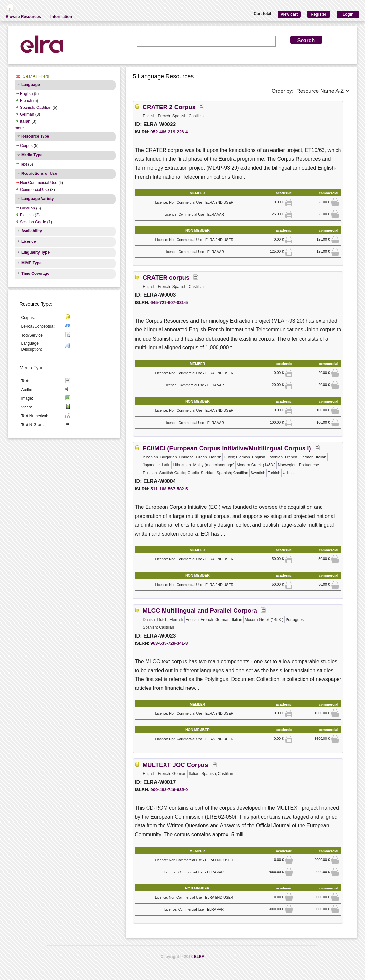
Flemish (27, 215)
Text (24, 164)
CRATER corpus (166, 278)
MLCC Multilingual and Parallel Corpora (200, 611)
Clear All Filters (36, 76)
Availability (32, 231)
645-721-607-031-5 (169, 302)
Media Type (32, 155)
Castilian (27, 208)
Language (31, 85)
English (26, 94)
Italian (25, 121)
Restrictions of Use (39, 174)
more (19, 128)
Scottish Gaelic (33, 222)
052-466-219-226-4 (169, 132)
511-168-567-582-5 (169, 489)
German (27, 114)
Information (61, 17)
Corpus (26, 146)
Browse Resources (23, 17)
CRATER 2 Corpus (169, 107)
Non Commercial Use (39, 183)
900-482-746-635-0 (169, 790)
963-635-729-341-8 (169, 643)
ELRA (199, 957)
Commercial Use (35, 190)
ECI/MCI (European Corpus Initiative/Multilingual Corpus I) (227, 448)
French (26, 101)
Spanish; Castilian (36, 108)
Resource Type (35, 136)
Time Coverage (35, 274)
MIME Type (31, 263)
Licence (29, 241)
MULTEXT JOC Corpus (175, 765)
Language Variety (37, 199)
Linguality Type (35, 252)
